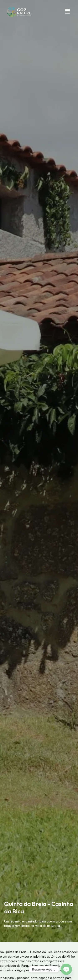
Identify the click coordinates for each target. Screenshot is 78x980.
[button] (68, 12)
